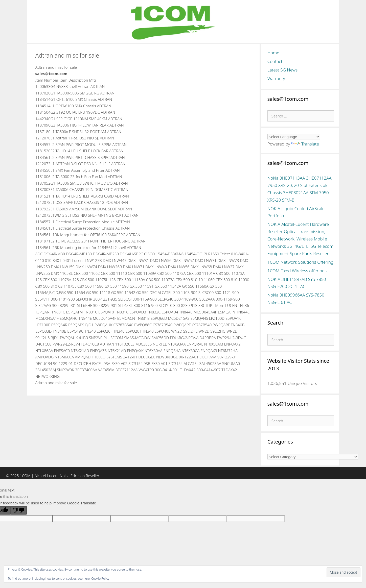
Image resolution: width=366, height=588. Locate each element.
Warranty (276, 78)
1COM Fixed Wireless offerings (297, 271)
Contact (275, 61)
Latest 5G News (283, 70)
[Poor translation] (18, 510)
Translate (305, 144)
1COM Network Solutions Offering (300, 262)
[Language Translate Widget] (294, 137)
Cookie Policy (100, 579)
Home (273, 53)
